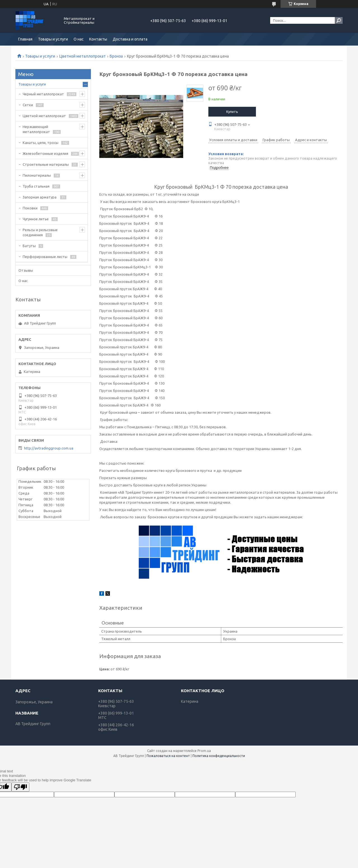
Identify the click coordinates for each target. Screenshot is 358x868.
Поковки (30, 208)
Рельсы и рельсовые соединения (40, 232)
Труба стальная (36, 186)
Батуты (29, 246)
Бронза (116, 56)
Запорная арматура (40, 197)
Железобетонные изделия (45, 153)
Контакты (98, 39)
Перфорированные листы (45, 257)
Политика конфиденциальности (219, 756)
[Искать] (339, 20)
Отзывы (26, 270)
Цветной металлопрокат (83, 56)
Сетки (28, 105)
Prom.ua (204, 751)
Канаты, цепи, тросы (41, 143)
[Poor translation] (20, 787)
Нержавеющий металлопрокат (36, 129)
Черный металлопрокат (43, 94)
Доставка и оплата (130, 39)
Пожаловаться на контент (168, 756)
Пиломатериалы (37, 175)
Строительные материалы (46, 164)
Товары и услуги (53, 39)
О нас (79, 39)
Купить (232, 112)
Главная (25, 39)
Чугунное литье (36, 219)
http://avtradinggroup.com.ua (49, 448)
